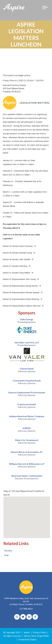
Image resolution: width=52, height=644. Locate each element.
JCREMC (27, 428)
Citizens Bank (27, 369)
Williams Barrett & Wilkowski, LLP (27, 464)
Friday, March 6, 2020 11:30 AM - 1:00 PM (23, 80)
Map (6, 555)
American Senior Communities (27, 476)
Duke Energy (27, 319)
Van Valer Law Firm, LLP (27, 342)
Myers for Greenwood (27, 440)
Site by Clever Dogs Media (36, 636)
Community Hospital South (27, 380)
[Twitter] (23, 617)
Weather (8, 550)
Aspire (27, 632)
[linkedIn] (29, 617)
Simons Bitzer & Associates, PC (27, 452)
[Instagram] (17, 617)
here (10, 235)
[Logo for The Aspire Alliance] (14, 8)
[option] (27, 327)
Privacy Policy (40, 632)
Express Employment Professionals (27, 392)
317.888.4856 (26, 609)
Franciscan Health (27, 404)
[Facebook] (35, 617)
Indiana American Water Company (27, 416)
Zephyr (33, 639)
